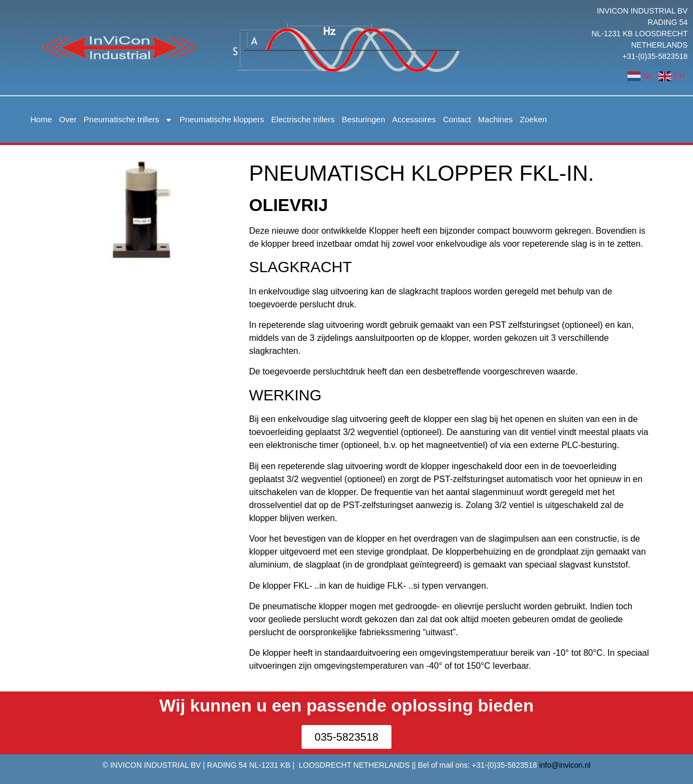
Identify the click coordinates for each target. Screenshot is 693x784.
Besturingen (363, 119)
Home (41, 119)
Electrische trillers (303, 119)
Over (68, 119)
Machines (495, 119)
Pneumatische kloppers (222, 119)
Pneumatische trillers (128, 120)
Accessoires (414, 119)
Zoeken (533, 119)
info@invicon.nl (565, 765)
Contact (457, 119)
